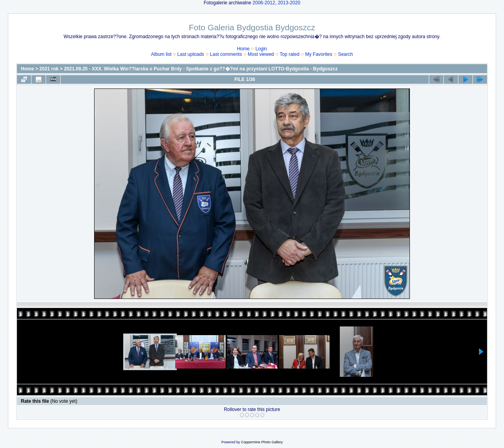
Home (243, 49)
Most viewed (261, 54)
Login (261, 49)
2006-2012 (264, 3)
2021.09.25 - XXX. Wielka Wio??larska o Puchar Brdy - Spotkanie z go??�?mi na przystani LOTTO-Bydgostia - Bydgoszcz (201, 69)
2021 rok (49, 69)
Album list (161, 54)
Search (345, 54)
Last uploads (191, 54)
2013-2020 (289, 3)
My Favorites (319, 54)
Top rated (289, 54)
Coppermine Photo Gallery (262, 442)
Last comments (226, 54)
